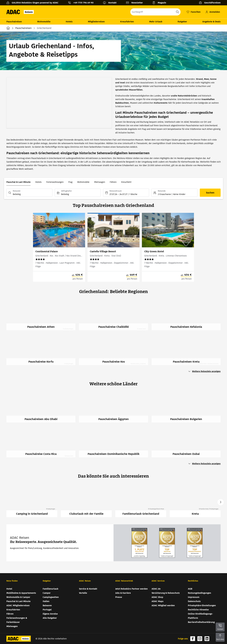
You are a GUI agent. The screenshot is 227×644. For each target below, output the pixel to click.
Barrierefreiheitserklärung (201, 622)
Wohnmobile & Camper (18, 597)
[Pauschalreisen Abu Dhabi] (43, 409)
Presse (119, 597)
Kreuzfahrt (126, 182)
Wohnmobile (44, 22)
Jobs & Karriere (123, 593)
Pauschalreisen (14, 22)
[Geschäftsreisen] (210, 3)
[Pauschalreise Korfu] (43, 351)
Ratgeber (182, 22)
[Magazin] (160, 3)
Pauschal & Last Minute (18, 182)
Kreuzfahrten (127, 22)
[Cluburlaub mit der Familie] (86, 500)
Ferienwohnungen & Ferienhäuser (17, 620)
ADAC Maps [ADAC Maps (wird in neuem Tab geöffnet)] (158, 601)
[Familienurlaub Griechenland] (141, 500)
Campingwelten (51, 597)
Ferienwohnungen (55, 182)
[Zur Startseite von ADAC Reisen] (21, 12)
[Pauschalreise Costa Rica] (43, 444)
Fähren (113, 182)
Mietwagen (100, 182)
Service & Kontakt (88, 589)
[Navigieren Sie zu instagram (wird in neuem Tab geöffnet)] (200, 639)
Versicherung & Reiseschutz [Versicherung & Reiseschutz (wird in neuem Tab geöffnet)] (166, 593)
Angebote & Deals (211, 22)
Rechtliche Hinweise (198, 610)
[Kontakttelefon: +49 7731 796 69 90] (82, 3)
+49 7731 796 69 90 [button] (83, 3)
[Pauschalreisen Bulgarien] (188, 409)
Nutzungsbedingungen (199, 593)
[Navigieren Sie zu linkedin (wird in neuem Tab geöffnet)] (207, 639)
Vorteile (83, 593)
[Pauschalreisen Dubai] (188, 444)
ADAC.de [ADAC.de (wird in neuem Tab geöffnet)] (156, 589)
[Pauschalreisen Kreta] (188, 351)
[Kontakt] (111, 3)
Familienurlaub (51, 589)
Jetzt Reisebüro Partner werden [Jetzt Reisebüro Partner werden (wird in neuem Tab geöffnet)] (131, 589)
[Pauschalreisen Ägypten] (115, 409)
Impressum (194, 597)
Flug (70, 182)
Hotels (69, 22)
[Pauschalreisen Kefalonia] (188, 316)
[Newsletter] (136, 3)
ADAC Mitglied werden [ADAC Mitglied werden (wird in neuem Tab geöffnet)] (163, 605)
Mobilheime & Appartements (21, 593)
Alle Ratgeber (50, 618)
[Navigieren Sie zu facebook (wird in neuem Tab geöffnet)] (193, 639)
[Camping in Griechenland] (32, 500)
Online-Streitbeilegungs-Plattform (200, 616)
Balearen (47, 605)
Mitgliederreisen (96, 22)
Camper (47, 593)
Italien (46, 601)
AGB (190, 589)
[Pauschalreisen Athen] (43, 316)
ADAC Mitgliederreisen (18, 605)
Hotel (9, 589)
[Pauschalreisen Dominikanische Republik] (115, 444)
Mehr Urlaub (156, 22)
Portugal (47, 610)
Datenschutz (194, 601)
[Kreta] (195, 500)
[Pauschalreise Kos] (115, 351)
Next (221, 502)
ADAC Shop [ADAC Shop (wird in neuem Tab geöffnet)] (157, 597)
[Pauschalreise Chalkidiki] (115, 316)
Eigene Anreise (50, 614)
